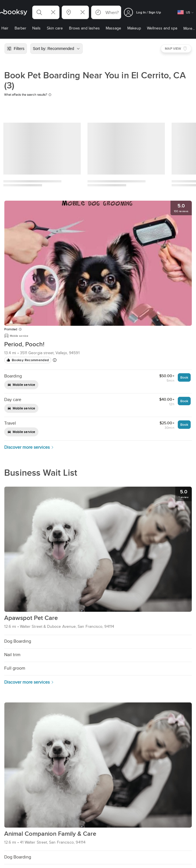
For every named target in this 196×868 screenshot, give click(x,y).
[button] (46, 12)
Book (184, 377)
